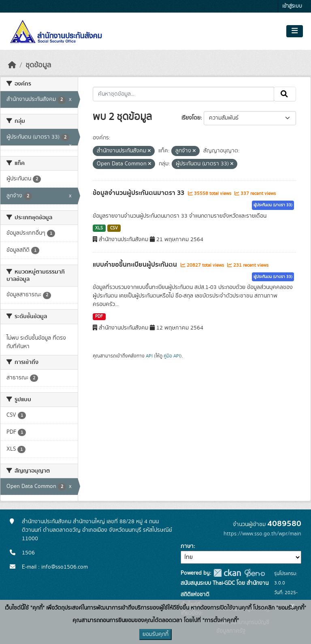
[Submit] (285, 94)
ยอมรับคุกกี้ (155, 634)
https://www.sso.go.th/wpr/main (262, 534)
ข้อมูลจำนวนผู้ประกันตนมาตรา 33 (139, 193)
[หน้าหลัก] (12, 65)
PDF (99, 317)
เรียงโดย (191, 118)
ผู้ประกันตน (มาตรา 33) (273, 205)
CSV (114, 228)
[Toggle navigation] (295, 31)
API (149, 356)
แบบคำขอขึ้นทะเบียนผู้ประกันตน (136, 265)
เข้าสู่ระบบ (292, 6)
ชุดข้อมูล (38, 65)
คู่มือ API (172, 356)
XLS (99, 228)
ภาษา (187, 546)
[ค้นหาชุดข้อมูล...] (184, 94)
